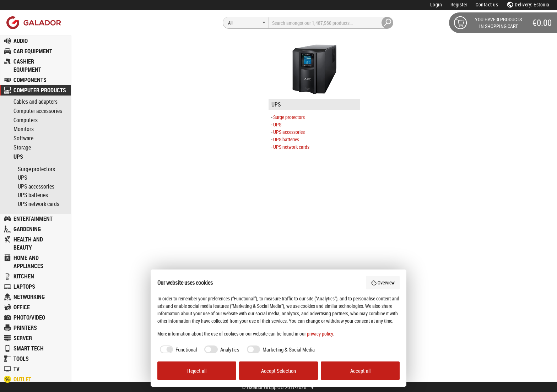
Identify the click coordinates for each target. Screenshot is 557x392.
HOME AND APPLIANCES (28, 262)
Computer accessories (38, 111)
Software (23, 138)
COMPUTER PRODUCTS (40, 90)
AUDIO (21, 41)
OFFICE (22, 307)
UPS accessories (36, 186)
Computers (26, 120)
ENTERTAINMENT (33, 219)
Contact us (487, 4)
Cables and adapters (36, 102)
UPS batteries (33, 195)
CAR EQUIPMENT (33, 51)
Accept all (360, 371)
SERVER (23, 338)
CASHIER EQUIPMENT (27, 66)
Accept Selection (278, 371)
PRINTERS (25, 328)
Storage (22, 148)
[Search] (246, 23)
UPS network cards (39, 204)
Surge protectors (36, 169)
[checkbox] (177, 350)
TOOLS (21, 359)
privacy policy (320, 334)
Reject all (197, 371)
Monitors (24, 129)
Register (459, 4)
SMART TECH (29, 348)
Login (436, 4)
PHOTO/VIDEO (29, 317)
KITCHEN (24, 276)
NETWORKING (29, 297)
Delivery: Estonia (528, 4)
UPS (18, 157)
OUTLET (22, 379)
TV (17, 369)
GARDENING (27, 229)
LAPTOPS (24, 287)
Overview (383, 282)
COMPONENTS (30, 80)
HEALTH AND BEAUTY (28, 243)
